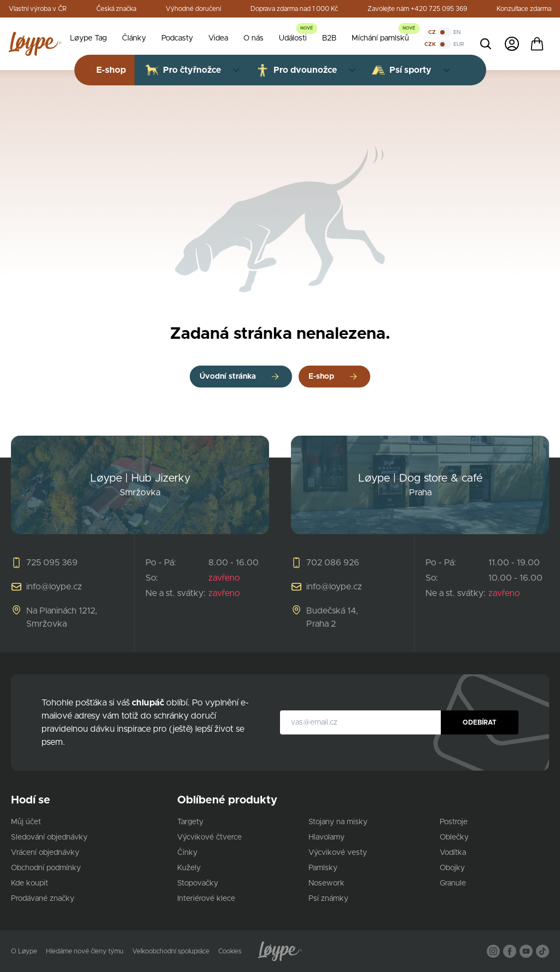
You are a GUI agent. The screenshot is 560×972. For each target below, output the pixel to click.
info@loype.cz (54, 587)
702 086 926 (333, 563)
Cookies (230, 951)
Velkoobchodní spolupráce (171, 951)
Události (293, 38)
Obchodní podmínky (46, 868)
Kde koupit (30, 883)
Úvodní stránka (228, 377)
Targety (190, 822)
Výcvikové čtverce (209, 837)
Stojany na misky (338, 822)
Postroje (454, 822)
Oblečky (454, 837)
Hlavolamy (326, 837)
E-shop (321, 377)
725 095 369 (52, 563)
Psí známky (328, 899)
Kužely (189, 868)
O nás (253, 38)
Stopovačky (198, 883)
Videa (218, 38)
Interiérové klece (206, 899)
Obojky (452, 868)
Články (134, 38)
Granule (453, 883)
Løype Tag (88, 38)
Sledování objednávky (49, 837)
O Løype (24, 951)
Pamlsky (323, 868)
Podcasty (177, 38)
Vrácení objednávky (45, 853)
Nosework (326, 883)
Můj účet (26, 822)
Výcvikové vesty (338, 853)
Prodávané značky (43, 899)
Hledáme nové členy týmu (85, 951)
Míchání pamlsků (380, 38)
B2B (329, 38)
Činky (187, 853)
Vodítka (453, 853)
